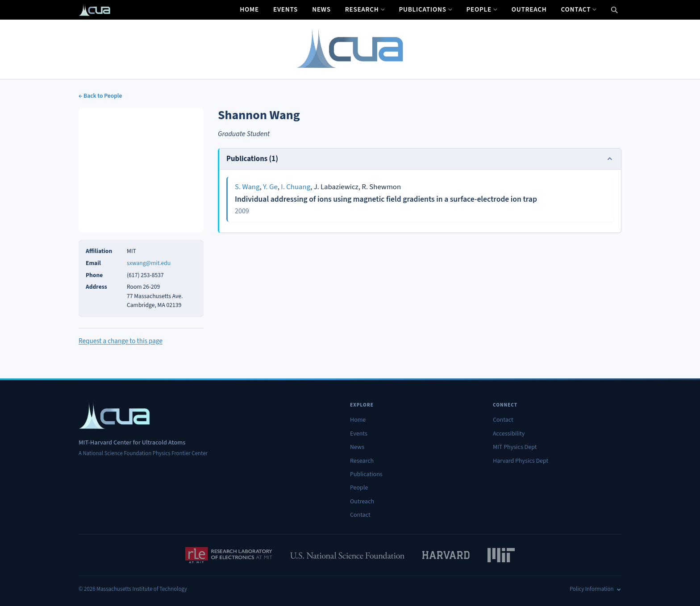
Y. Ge (270, 187)
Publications (425, 9)
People (481, 9)
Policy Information (596, 589)
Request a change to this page (121, 341)
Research (365, 9)
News (321, 9)
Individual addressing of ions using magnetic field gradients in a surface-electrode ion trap (386, 199)
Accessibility (509, 434)
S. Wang (247, 187)
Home (249, 9)
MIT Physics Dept (515, 447)
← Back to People (100, 96)
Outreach (529, 9)
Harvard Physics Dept (521, 461)
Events (285, 9)
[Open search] (614, 10)
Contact (579, 9)
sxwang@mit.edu (149, 263)
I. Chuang (296, 187)
